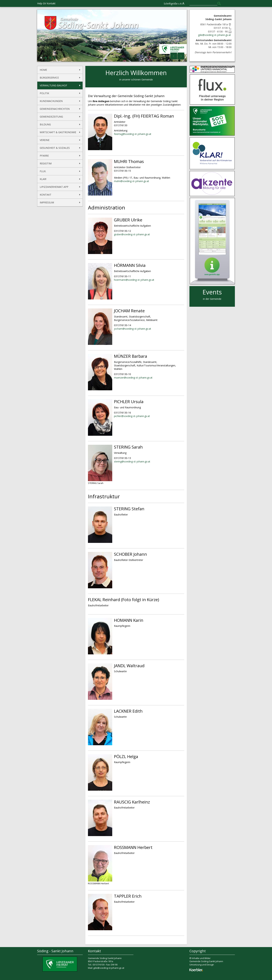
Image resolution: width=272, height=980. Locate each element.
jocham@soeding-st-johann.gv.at (133, 329)
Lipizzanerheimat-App (54, 187)
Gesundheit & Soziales (55, 148)
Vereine (45, 140)
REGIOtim (46, 163)
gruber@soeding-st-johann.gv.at (132, 234)
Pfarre (44, 156)
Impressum (47, 202)
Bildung (45, 124)
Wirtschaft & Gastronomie (58, 132)
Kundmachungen (51, 101)
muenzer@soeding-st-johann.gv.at (133, 378)
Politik (44, 93)
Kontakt (51, 3)
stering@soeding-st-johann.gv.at (132, 461)
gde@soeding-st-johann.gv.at (215, 35)
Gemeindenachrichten (55, 109)
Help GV (42, 3)
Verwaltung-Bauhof (53, 85)
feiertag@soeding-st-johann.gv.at (133, 134)
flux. (43, 171)
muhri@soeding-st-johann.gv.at (131, 181)
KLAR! (43, 179)
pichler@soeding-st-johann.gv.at (132, 416)
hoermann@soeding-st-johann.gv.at (134, 280)
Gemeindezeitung (51, 117)
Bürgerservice (49, 78)
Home (43, 70)
